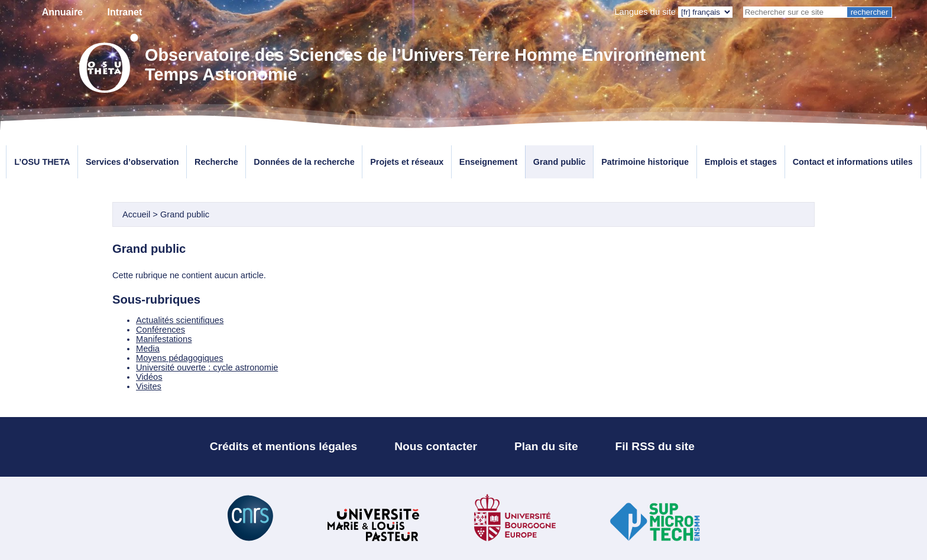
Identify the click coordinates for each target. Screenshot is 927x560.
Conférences (161, 330)
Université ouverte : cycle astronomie (207, 367)
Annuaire (62, 12)
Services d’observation (132, 162)
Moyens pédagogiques (180, 358)
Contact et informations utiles (853, 162)
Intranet (125, 12)
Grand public (560, 162)
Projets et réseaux (407, 162)
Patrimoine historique (645, 162)
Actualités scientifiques (180, 320)
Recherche (216, 162)
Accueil (136, 214)
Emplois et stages (741, 162)
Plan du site (546, 446)
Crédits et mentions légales (284, 446)
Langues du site (645, 12)
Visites (149, 386)
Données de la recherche (304, 162)
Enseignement (488, 162)
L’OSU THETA (42, 162)
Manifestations (164, 339)
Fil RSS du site (655, 446)
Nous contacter (436, 446)
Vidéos (149, 377)
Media (148, 349)
